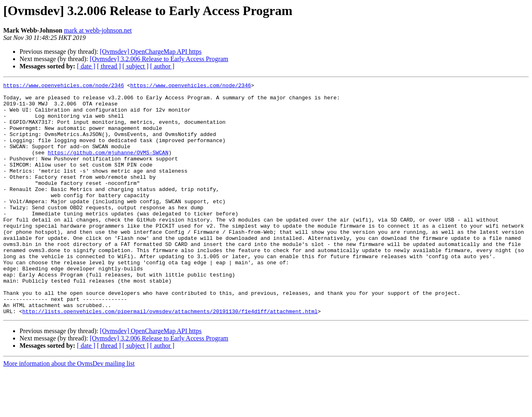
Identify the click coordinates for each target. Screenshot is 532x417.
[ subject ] (136, 66)
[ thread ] (109, 66)
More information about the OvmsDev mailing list (69, 410)
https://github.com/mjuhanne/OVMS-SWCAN (108, 167)
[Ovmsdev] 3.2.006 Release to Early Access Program (159, 59)
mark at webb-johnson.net (98, 30)
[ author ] (162, 66)
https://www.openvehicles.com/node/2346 (63, 86)
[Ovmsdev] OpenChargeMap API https (151, 52)
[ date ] (86, 66)
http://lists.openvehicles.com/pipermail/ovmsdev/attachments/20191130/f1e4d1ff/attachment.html (170, 358)
